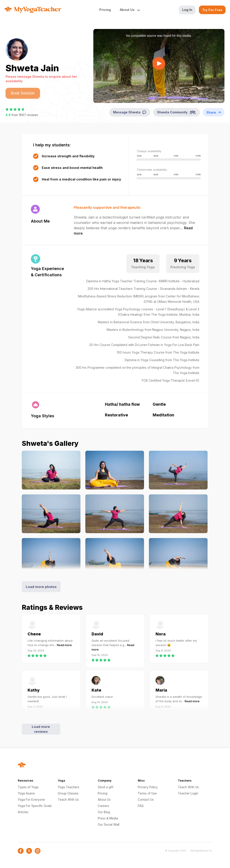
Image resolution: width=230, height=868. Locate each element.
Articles (23, 812)
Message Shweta (130, 112)
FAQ (141, 806)
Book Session (23, 93)
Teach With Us (68, 800)
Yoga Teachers (69, 787)
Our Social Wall (109, 825)
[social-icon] (21, 851)
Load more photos (41, 587)
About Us (104, 800)
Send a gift (106, 787)
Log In (187, 10)
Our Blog (104, 812)
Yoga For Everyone (31, 800)
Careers (103, 806)
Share (214, 112)
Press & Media (108, 818)
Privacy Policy (148, 787)
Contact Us (146, 800)
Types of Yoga (28, 787)
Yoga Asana (26, 793)
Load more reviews (41, 729)
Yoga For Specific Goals (35, 806)
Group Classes (68, 793)
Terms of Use (147, 793)
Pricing (105, 10)
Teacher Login (188, 793)
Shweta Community (177, 112)
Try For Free (212, 10)
